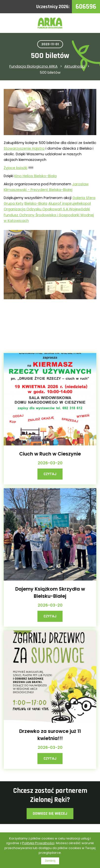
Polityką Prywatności (38, 843)
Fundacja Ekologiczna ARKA (33, 66)
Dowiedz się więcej (50, 814)
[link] (24, 148)
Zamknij (50, 861)
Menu (90, 23)
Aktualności (75, 66)
